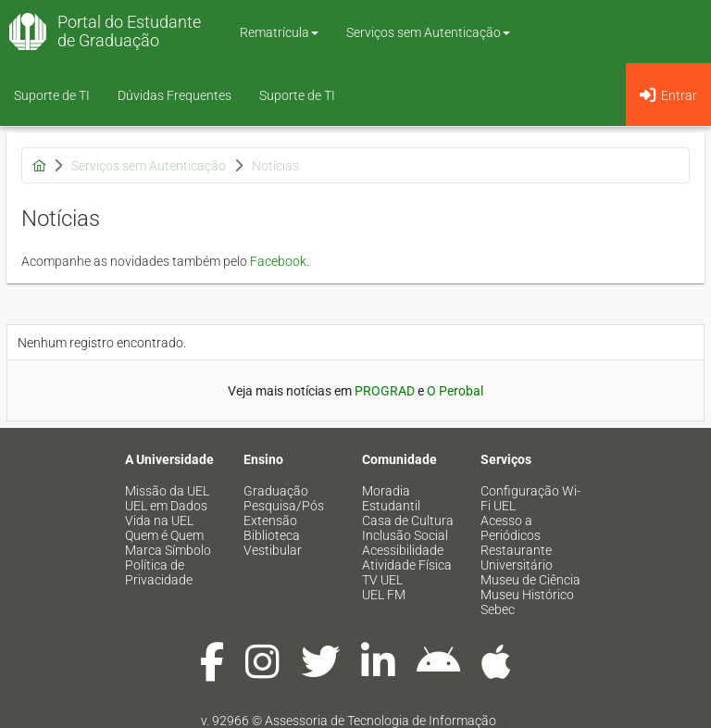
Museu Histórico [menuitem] (527, 595)
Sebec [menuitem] (498, 609)
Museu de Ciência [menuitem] (530, 580)
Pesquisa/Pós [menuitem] (284, 506)
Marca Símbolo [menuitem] (168, 550)
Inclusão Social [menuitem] (405, 535)
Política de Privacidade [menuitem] (159, 572)
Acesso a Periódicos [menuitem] (511, 528)
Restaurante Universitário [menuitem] (517, 558)
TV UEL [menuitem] (382, 580)
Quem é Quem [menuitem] (164, 535)
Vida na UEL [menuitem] (159, 521)
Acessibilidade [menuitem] (403, 550)
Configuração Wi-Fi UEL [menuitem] (530, 498)
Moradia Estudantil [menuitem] (391, 498)
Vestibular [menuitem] (273, 550)
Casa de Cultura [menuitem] (408, 521)
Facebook (278, 261)
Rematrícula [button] (279, 32)
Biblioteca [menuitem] (272, 535)
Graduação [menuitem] (276, 491)
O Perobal (455, 391)
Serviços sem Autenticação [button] (428, 32)
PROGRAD (385, 391)
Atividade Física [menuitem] (407, 565)
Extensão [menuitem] (270, 521)
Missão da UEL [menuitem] (167, 491)
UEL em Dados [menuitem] (166, 506)
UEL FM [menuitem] (384, 595)
